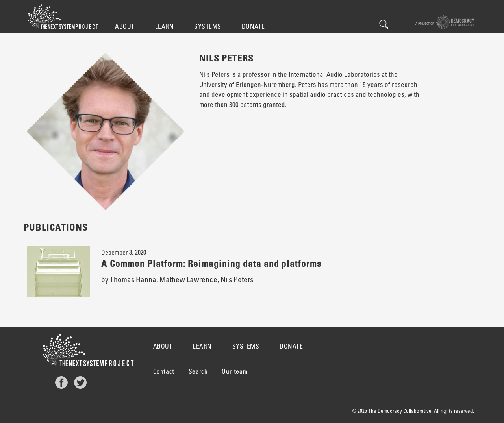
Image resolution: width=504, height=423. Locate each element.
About (125, 26)
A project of (445, 22)
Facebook (61, 382)
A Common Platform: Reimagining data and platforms (211, 263)
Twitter (80, 382)
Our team (235, 371)
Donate (253, 26)
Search (384, 24)
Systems (208, 26)
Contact (164, 371)
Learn (165, 26)
